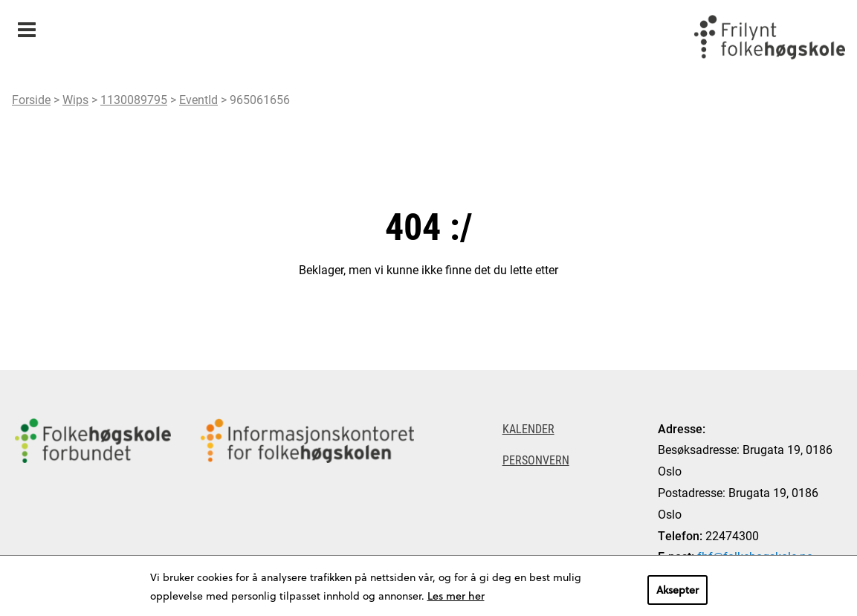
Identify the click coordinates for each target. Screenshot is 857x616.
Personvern (536, 460)
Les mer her (456, 596)
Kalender (528, 428)
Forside (31, 99)
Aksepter (677, 590)
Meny (26, 25)
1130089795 (134, 99)
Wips (75, 99)
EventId (198, 99)
